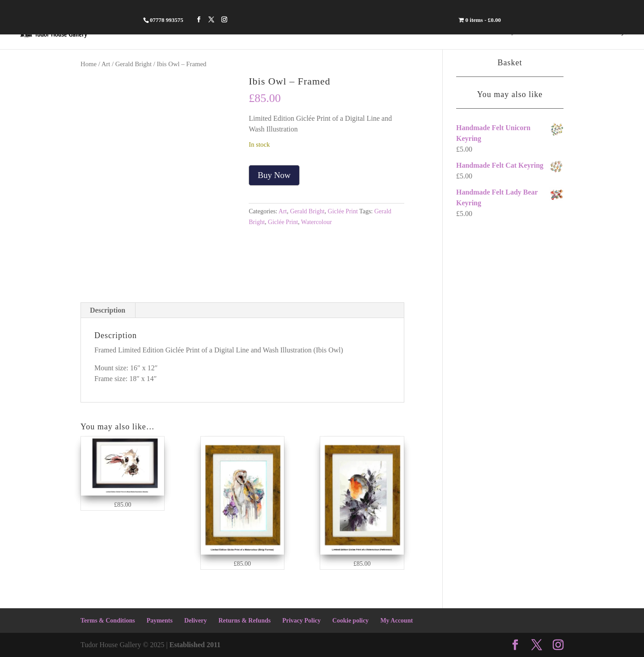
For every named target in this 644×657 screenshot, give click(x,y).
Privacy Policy (301, 621)
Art (567, 32)
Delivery (196, 621)
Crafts (538, 32)
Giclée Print (343, 211)
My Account (396, 621)
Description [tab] (108, 310)
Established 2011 (195, 645)
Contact (598, 32)
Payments (160, 621)
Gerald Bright (133, 64)
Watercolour (316, 222)
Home (461, 32)
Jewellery (499, 32)
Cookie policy (350, 621)
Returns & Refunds (244, 621)
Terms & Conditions (108, 621)
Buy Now (274, 175)
